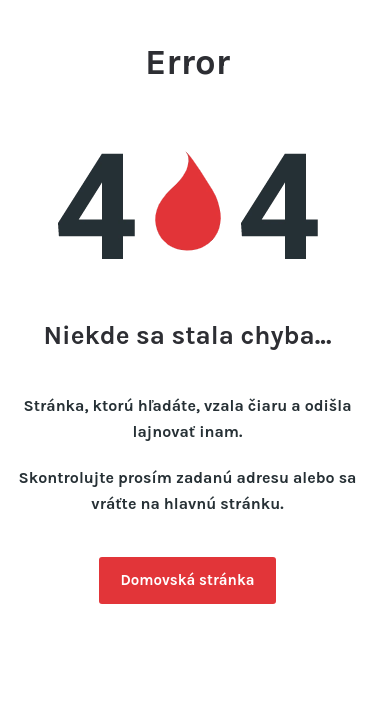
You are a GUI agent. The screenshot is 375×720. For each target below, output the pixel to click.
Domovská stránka (187, 580)
